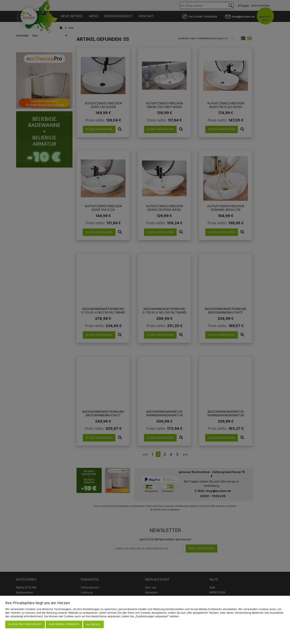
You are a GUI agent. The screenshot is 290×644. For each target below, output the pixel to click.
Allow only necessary (25, 625)
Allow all (93, 625)
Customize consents (64, 625)
